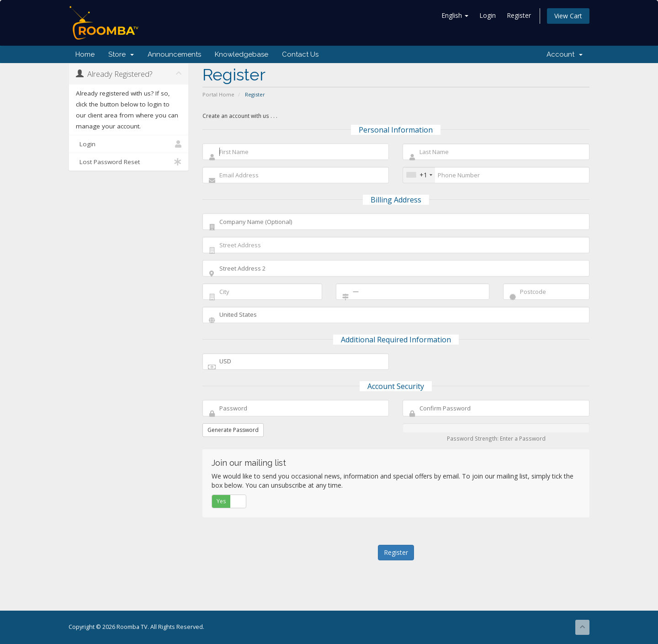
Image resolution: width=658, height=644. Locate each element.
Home (85, 54)
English (455, 15)
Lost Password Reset (129, 162)
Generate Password (233, 430)
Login (488, 15)
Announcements (174, 54)
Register (519, 15)
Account (565, 54)
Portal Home (218, 94)
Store (121, 54)
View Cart (568, 16)
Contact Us (300, 54)
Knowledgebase (241, 54)
